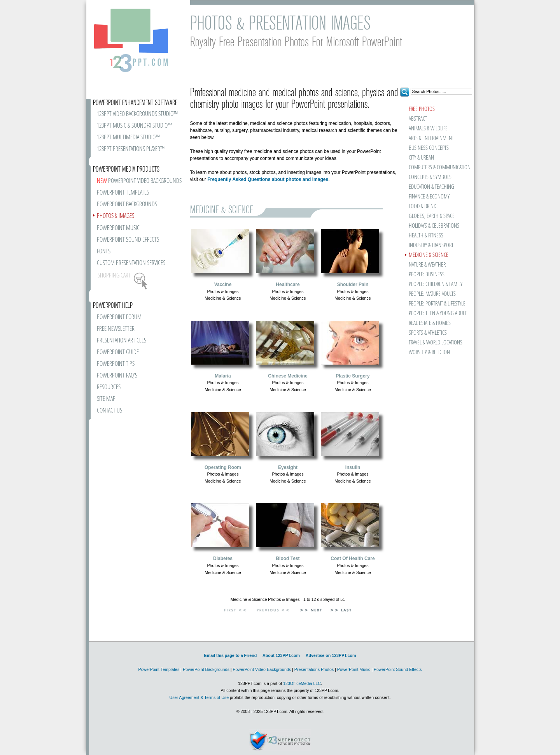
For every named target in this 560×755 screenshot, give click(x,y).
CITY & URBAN (421, 158)
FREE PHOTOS (422, 109)
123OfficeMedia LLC (302, 683)
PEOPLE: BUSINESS (427, 275)
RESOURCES (109, 387)
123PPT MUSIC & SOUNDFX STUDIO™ (134, 126)
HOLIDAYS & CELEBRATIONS (434, 226)
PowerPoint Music (354, 669)
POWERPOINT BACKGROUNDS (127, 205)
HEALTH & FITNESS (426, 236)
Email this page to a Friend (231, 655)
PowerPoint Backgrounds (206, 669)
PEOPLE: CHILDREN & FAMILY (436, 284)
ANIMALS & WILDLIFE (428, 129)
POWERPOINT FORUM (119, 317)
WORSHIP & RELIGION (429, 352)
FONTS (104, 252)
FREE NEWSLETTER (116, 329)
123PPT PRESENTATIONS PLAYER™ (131, 149)
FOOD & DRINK (422, 206)
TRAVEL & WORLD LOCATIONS (436, 343)
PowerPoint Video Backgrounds (262, 669)
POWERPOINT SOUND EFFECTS (128, 240)
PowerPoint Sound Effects (398, 669)
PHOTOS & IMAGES (115, 216)
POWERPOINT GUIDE (118, 352)
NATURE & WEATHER (427, 265)
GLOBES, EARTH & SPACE (432, 216)
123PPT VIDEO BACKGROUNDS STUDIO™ (137, 114)
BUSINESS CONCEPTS (429, 148)
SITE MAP (106, 399)
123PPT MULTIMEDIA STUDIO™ (128, 138)
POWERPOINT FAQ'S (117, 376)
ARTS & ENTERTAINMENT (431, 138)
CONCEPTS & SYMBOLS (430, 177)
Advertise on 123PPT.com (331, 655)
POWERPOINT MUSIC (118, 228)
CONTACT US (109, 411)
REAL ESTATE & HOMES (430, 323)
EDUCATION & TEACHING (431, 187)
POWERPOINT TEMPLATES (123, 193)
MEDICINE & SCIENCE (429, 255)
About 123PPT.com (281, 655)
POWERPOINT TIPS (116, 364)
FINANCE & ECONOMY (429, 197)
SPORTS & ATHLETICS (428, 333)
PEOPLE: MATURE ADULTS (432, 294)
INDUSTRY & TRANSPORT (431, 245)
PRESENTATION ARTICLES (122, 341)
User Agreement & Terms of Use (199, 697)
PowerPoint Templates (159, 669)
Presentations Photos (314, 669)
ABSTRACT (418, 119)
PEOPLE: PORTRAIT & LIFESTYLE (437, 304)
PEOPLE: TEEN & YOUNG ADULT (438, 313)
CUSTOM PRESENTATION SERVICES (131, 263)
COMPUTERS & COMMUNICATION (439, 168)
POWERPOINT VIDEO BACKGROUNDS (139, 181)
